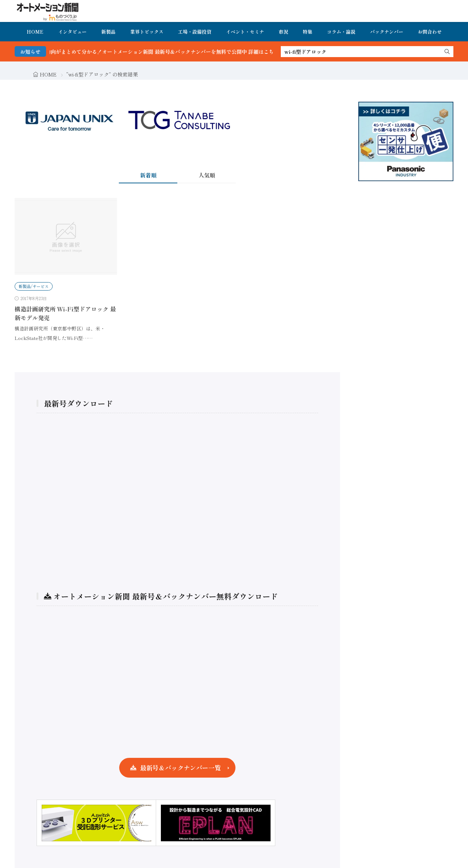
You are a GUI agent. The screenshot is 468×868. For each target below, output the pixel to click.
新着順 (148, 175)
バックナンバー (387, 32)
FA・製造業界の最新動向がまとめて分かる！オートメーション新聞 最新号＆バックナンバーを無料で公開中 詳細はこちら (152, 52)
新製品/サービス (34, 286)
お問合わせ (430, 32)
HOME (35, 32)
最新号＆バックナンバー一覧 (180, 768)
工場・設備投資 (195, 32)
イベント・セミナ (245, 32)
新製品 (108, 32)
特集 (307, 32)
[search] (447, 52)
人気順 (207, 175)
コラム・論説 (341, 32)
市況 (283, 32)
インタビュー (72, 32)
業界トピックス (147, 32)
